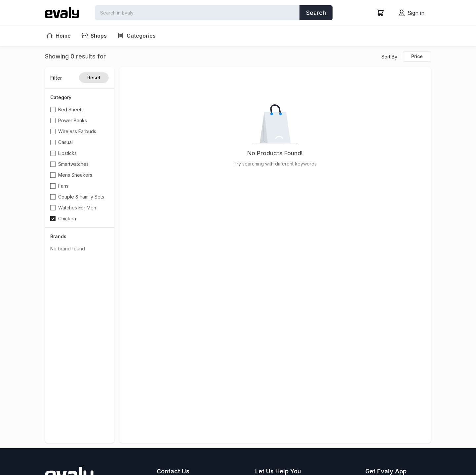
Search (316, 13)
